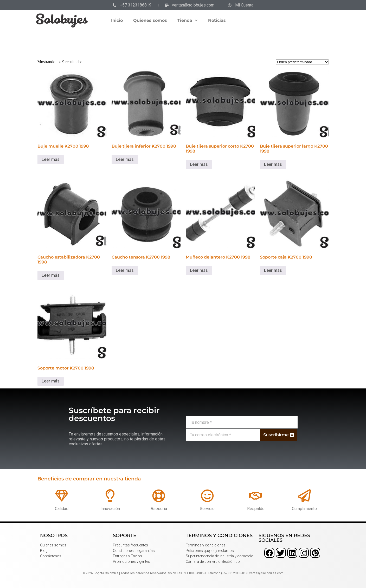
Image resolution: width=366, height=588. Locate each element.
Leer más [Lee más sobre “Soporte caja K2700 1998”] (273, 270)
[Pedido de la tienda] (302, 62)
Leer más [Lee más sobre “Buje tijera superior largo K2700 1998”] (273, 164)
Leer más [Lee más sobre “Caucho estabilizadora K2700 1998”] (51, 275)
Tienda (188, 20)
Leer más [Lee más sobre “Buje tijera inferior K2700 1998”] (125, 159)
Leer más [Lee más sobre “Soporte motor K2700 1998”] (51, 381)
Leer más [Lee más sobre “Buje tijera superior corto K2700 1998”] (199, 164)
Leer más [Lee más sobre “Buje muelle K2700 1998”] (51, 159)
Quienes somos (150, 20)
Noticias (217, 20)
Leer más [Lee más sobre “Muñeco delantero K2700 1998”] (199, 270)
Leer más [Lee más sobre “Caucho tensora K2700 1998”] (125, 270)
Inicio (117, 20)
